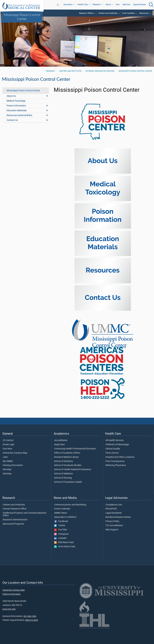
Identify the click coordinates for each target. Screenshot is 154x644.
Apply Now (59, 445)
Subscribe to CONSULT (65, 517)
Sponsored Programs (13, 524)
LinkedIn (60, 538)
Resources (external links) (19, 115)
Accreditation (61, 440)
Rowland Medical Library (66, 457)
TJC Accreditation (114, 526)
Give (118, 5)
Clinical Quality (113, 449)
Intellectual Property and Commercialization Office (25, 514)
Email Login (9, 445)
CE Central (8, 440)
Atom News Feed (65, 547)
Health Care (83, 5)
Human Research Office (15, 509)
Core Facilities (128, 13)
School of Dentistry (64, 461)
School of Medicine (63, 474)
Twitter (60, 526)
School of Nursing (63, 478)
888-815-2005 (32, 620)
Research (97, 5)
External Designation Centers (100, 71)
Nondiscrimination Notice (118, 517)
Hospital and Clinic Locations (120, 457)
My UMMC (8, 461)
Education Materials (17, 110)
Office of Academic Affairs (67, 453)
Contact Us (12, 120)
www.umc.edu (9, 609)
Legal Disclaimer (114, 513)
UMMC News (61, 513)
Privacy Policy (112, 521)
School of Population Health (68, 482)
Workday (7, 474)
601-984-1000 (30, 616)
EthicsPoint (111, 509)
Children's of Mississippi (117, 445)
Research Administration (15, 520)
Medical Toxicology (16, 101)
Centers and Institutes (108, 13)
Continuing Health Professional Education (75, 449)
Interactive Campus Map (15, 453)
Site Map (7, 470)
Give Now (8, 449)
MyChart (126, 5)
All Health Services (115, 440)
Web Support (112, 530)
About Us (11, 96)
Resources (144, 13)
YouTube (60, 530)
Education (68, 5)
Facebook (61, 521)
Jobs (5, 457)
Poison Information (16, 106)
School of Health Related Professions (73, 470)
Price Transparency (115, 461)
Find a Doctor (112, 453)
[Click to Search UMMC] (151, 5)
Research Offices (86, 13)
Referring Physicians (116, 465)
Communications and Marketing (70, 505)
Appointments (140, 5)
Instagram (61, 534)
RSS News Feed (64, 542)
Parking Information (13, 465)
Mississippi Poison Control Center (22, 17)
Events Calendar (62, 509)
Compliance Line (114, 505)
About (108, 5)
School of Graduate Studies (68, 465)
